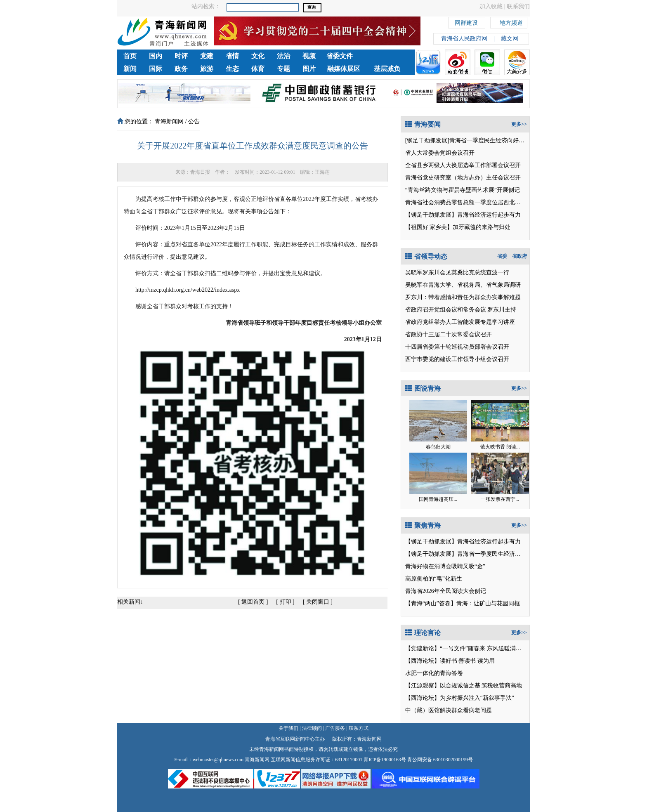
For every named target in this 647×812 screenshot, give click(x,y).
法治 (283, 56)
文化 (258, 56)
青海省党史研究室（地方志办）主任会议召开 (463, 178)
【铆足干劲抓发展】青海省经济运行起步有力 (463, 215)
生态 (232, 69)
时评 (181, 56)
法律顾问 (312, 728)
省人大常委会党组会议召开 (440, 153)
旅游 (207, 69)
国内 (156, 56)
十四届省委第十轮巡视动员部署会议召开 (457, 347)
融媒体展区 (344, 69)
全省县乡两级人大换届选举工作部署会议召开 (463, 165)
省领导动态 (426, 256)
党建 (207, 56)
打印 (286, 602)
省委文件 (340, 56)
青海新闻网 (169, 122)
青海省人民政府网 (464, 39)
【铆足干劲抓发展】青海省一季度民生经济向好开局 (472, 554)
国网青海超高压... (438, 499)
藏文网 (510, 39)
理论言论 (423, 633)
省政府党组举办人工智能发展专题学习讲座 (460, 322)
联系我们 (518, 6)
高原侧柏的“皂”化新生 (434, 579)
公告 (194, 122)
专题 (283, 69)
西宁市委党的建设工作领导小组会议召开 (457, 359)
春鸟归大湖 (438, 447)
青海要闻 (423, 124)
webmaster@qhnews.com (218, 760)
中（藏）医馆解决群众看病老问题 (449, 710)
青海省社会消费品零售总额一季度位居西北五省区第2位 (476, 202)
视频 (309, 56)
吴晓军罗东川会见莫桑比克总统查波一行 (457, 273)
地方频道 (511, 22)
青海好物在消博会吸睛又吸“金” (445, 566)
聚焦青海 (423, 525)
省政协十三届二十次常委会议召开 (449, 334)
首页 (130, 56)
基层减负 (387, 69)
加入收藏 (491, 6)
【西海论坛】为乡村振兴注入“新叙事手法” (460, 698)
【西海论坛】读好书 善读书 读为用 (450, 661)
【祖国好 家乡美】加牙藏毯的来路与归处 (458, 227)
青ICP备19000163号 (385, 760)
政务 (181, 69)
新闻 (130, 69)
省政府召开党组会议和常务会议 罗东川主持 (461, 310)
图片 (309, 69)
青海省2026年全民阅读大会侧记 (446, 591)
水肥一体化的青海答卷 (434, 673)
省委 (502, 256)
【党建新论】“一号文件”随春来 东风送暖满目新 (466, 648)
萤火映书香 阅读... (500, 447)
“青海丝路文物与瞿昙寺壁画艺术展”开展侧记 (463, 190)
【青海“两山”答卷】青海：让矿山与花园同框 (463, 603)
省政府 (519, 256)
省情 (232, 56)
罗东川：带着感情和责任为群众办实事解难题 (463, 297)
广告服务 (335, 728)
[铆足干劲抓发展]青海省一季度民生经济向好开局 (468, 140)
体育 (258, 69)
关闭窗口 (318, 602)
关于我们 (288, 728)
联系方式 (359, 728)
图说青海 (423, 388)
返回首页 (253, 602)
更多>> (519, 124)
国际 (156, 69)
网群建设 (466, 22)
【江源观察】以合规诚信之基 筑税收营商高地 (464, 686)
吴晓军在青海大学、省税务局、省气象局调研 (463, 285)
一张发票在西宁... (500, 499)
